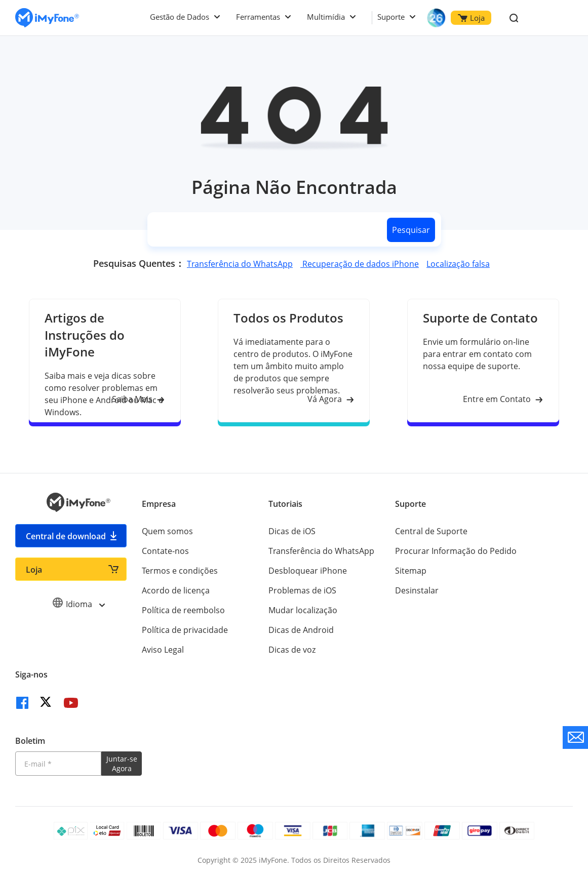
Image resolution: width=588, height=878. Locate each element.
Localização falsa (458, 264)
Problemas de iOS (302, 590)
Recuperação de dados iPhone (360, 264)
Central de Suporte (431, 531)
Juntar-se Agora (122, 764)
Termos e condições (180, 571)
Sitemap (411, 571)
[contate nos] (575, 737)
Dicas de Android (301, 630)
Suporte (391, 17)
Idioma (79, 604)
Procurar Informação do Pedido (456, 551)
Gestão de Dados (180, 17)
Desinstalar (417, 590)
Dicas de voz (292, 650)
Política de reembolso (183, 610)
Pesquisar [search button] (411, 230)
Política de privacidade (185, 630)
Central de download (66, 536)
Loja (471, 18)
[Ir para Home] (47, 18)
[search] (265, 230)
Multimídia (326, 17)
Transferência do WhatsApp (240, 264)
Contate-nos (165, 551)
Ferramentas (258, 17)
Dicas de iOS (292, 531)
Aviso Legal (163, 650)
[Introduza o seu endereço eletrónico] (58, 764)
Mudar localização (303, 610)
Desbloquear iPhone (308, 571)
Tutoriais (285, 504)
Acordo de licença (176, 590)
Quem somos (167, 531)
